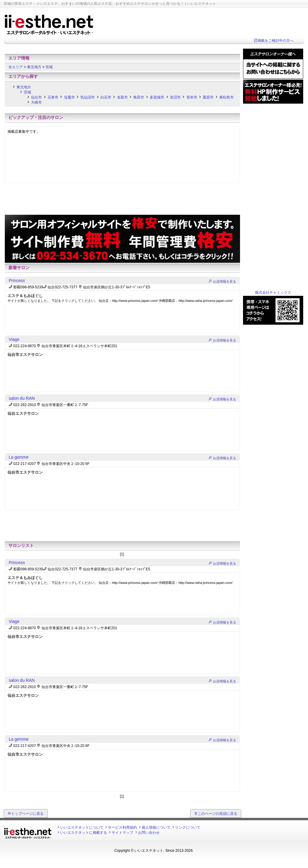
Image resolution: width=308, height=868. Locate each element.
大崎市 (36, 102)
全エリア (16, 67)
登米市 (192, 97)
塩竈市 (69, 97)
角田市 (139, 97)
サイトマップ (122, 833)
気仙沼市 (88, 97)
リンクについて (188, 827)
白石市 (106, 97)
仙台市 (36, 97)
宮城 (49, 67)
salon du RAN (22, 398)
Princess (17, 281)
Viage (14, 339)
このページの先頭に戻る (217, 814)
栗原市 (208, 97)
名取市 (122, 97)
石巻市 (53, 97)
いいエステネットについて (82, 827)
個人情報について (156, 827)
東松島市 (226, 97)
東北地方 (35, 67)
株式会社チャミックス (273, 293)
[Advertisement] (122, 51)
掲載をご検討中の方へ (276, 41)
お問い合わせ (149, 833)
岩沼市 (175, 97)
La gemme (19, 457)
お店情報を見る (225, 281)
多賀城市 (157, 97)
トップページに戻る (27, 814)
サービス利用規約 (122, 827)
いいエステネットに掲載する (84, 833)
